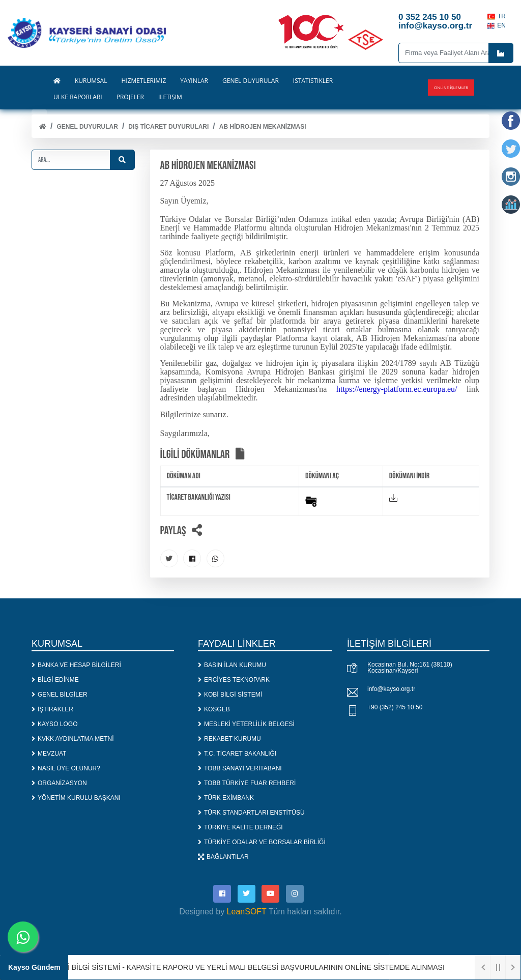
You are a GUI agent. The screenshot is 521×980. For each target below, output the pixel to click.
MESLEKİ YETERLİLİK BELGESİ (246, 724)
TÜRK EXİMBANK (226, 798)
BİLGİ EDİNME (55, 680)
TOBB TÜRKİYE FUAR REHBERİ (247, 783)
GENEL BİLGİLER (60, 695)
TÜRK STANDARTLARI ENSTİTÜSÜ (251, 813)
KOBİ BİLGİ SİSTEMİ (230, 695)
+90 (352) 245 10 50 (395, 707)
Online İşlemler (451, 87)
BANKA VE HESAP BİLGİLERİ (76, 665)
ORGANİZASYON (59, 783)
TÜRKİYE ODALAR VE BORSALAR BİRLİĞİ (262, 842)
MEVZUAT (49, 754)
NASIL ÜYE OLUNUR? (66, 768)
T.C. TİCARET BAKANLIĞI (237, 754)
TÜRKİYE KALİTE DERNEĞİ (240, 827)
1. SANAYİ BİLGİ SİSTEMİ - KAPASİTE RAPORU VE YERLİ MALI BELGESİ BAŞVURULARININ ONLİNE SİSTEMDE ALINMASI (248, 967)
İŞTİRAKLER (52, 709)
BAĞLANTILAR (223, 857)
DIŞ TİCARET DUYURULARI (168, 127)
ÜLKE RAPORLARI (78, 97)
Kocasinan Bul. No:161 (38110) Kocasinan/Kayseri (410, 668)
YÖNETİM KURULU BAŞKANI (76, 798)
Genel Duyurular (87, 127)
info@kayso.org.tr (391, 689)
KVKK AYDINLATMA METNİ (73, 739)
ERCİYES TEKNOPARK (234, 680)
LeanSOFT (247, 912)
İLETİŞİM (170, 97)
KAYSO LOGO (54, 724)
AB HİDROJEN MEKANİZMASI (263, 127)
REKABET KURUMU (229, 739)
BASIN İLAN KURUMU (232, 665)
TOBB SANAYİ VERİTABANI (240, 768)
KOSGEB (214, 709)
